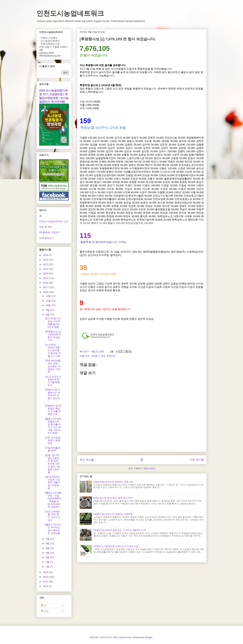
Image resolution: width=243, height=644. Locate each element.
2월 (48, 562)
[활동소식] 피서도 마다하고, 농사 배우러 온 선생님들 (53, 529)
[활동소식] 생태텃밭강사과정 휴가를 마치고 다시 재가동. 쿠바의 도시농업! (53, 426)
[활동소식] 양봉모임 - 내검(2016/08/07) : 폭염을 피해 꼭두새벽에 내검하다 (53, 500)
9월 (48, 310)
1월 (48, 567)
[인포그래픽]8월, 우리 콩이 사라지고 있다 (53, 516)
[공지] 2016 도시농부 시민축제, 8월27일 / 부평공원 (53, 482)
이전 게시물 (197, 460)
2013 (46, 582)
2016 (46, 292)
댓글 (45, 611)
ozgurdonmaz (125, 637)
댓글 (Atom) (149, 468)
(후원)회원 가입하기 (50, 232)
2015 (46, 572)
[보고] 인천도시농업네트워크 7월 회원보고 (53, 381)
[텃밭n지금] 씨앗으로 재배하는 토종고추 (113, 482)
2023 (46, 260)
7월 (48, 539)
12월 (48, 296)
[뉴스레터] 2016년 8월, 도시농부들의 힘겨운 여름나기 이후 (53, 350)
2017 (46, 287)
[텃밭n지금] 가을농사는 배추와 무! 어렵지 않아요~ (53, 395)
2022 (46, 264)
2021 (46, 269)
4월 (48, 553)
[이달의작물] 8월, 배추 (53, 449)
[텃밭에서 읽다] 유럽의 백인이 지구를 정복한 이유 (53, 410)
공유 (87, 356)
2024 (46, 255)
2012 (46, 586)
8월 (48, 314)
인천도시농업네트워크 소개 (54, 221)
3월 (48, 557)
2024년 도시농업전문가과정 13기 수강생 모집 (116, 546)
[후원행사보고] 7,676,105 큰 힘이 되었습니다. (53, 336)
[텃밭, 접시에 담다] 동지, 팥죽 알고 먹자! (113, 498)
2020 (46, 273)
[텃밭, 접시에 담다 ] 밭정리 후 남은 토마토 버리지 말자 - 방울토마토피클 (53, 464)
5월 (48, 548)
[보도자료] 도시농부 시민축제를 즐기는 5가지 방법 (53, 323)
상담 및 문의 (46, 227)
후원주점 (111, 356)
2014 (46, 577)
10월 (48, 305)
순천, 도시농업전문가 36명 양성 (53, 440)
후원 (103, 356)
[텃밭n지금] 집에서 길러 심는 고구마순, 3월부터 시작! (120, 530)
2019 (46, 278)
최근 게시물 (87, 460)
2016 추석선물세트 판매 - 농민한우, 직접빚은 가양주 (53, 366)
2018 (46, 283)
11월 (48, 301)
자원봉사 (95, 356)
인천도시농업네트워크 (70, 13)
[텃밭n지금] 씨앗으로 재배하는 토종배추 (113, 514)
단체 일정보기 (47, 238)
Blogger (149, 637)
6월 (48, 543)
